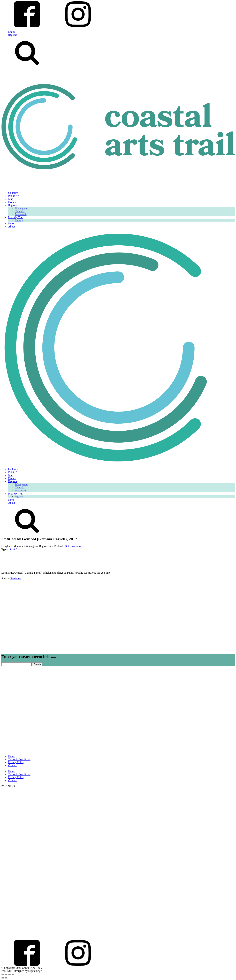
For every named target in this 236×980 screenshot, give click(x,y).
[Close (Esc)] (13, 975)
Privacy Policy (16, 762)
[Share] (10, 975)
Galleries (13, 193)
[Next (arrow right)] (6, 978)
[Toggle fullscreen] (6, 975)
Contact (12, 765)
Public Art (14, 196)
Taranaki (20, 211)
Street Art (14, 549)
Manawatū (21, 214)
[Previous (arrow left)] (3, 978)
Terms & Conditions (19, 759)
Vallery (19, 220)
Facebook (16, 578)
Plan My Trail (16, 217)
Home (12, 756)
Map (11, 199)
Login (11, 32)
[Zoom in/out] (3, 975)
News (11, 223)
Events (12, 202)
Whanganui (21, 208)
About (12, 227)
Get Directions (73, 546)
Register (13, 35)
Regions (13, 205)
